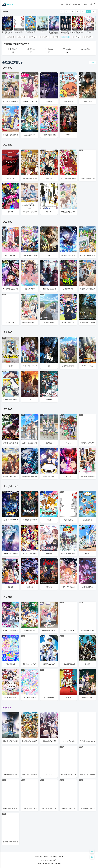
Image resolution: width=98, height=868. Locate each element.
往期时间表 (77, 4)
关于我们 (85, 4)
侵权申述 (60, 857)
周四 (78, 11)
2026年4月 (66, 37)
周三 (73, 11)
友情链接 (38, 857)
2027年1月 (32, 37)
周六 (88, 11)
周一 (62, 11)
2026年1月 (76, 37)
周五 (83, 11)
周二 (67, 11)
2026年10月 (44, 37)
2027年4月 (22, 37)
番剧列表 (68, 4)
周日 (94, 11)
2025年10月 (88, 37)
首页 (62, 4)
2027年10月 (10, 37)
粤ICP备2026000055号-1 (49, 860)
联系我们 (53, 857)
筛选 (93, 63)
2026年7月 (55, 37)
